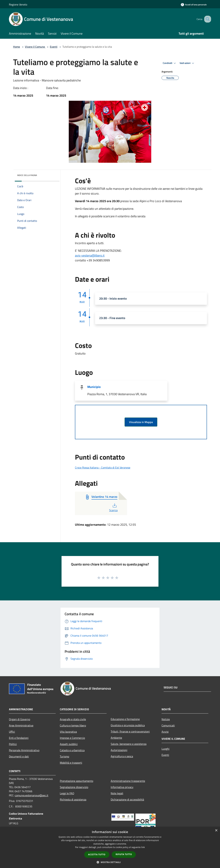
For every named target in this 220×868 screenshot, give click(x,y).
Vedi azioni (187, 63)
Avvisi (165, 732)
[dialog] (110, 847)
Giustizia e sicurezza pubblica (128, 725)
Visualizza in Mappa (141, 422)
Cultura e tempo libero (73, 725)
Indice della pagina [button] (27, 175)
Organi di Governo (20, 719)
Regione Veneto (18, 4)
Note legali (117, 793)
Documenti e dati (19, 756)
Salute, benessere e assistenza (129, 744)
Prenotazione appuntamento (76, 781)
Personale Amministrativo (24, 750)
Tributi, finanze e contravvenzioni (130, 731)
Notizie (166, 719)
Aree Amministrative (21, 725)
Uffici (12, 732)
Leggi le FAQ (67, 793)
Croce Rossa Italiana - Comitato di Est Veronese (103, 467)
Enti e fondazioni (19, 738)
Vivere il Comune (35, 47)
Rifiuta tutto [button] (124, 854)
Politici (13, 744)
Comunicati (168, 725)
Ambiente (116, 738)
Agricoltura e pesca (122, 756)
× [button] (216, 831)
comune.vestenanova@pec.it (32, 795)
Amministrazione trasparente (128, 781)
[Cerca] (207, 19)
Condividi (170, 63)
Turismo (64, 756)
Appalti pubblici (69, 744)
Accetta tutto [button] (97, 854)
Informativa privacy (122, 787)
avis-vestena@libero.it (90, 255)
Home (16, 47)
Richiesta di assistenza (73, 799)
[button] (110, 862)
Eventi (54, 47)
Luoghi (166, 749)
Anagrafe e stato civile (73, 719)
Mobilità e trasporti (71, 763)
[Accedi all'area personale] (194, 5)
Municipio (94, 387)
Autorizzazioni (119, 750)
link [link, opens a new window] (143, 847)
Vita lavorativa (68, 732)
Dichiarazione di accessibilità (127, 799)
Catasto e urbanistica (72, 750)
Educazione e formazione (125, 719)
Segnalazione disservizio (74, 787)
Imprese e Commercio (72, 738)
